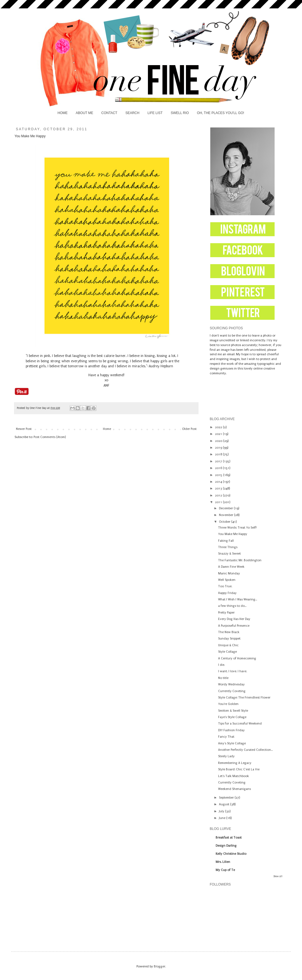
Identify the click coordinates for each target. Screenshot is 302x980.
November (226, 515)
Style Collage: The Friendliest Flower (244, 698)
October (225, 522)
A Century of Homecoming (237, 658)
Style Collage (227, 652)
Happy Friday (227, 593)
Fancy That (226, 737)
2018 (219, 454)
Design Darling (226, 846)
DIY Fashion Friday (231, 730)
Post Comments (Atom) (50, 437)
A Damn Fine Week (231, 567)
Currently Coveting (232, 691)
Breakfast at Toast (229, 838)
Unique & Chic (228, 645)
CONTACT (109, 113)
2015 (219, 475)
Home (107, 429)
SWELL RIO (180, 113)
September (227, 798)
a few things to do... (232, 606)
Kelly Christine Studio (231, 854)
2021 (219, 434)
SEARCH (132, 113)
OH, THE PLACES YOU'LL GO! (220, 113)
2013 (219, 488)
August (225, 804)
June (223, 818)
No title (223, 678)
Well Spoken (227, 580)
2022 (219, 427)
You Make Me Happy (233, 534)
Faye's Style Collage (232, 717)
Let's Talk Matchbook (233, 776)
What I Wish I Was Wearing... (238, 599)
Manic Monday (229, 573)
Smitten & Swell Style (233, 711)
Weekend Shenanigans (234, 789)
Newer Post (24, 429)
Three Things (228, 547)
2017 (219, 461)
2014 (219, 482)
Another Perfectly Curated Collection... (245, 750)
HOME (63, 113)
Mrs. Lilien (223, 862)
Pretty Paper (226, 613)
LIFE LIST (155, 113)
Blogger (160, 966)
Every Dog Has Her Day (234, 619)
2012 (219, 495)
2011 (219, 502)
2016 (219, 468)
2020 (219, 441)
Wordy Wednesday (231, 684)
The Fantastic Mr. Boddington (240, 560)
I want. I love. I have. (233, 671)
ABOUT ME (84, 113)
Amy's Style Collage (232, 743)
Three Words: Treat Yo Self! (237, 528)
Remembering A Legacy (235, 763)
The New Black (229, 632)
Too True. (225, 586)
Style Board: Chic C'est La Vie (239, 769)
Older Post (189, 429)
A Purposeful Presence (234, 626)
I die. (221, 665)
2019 (219, 448)
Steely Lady (226, 756)
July (222, 811)
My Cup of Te (225, 870)
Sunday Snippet (229, 639)
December (226, 508)
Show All (278, 876)
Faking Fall (226, 541)
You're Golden (228, 704)
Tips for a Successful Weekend (240, 724)
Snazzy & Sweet (229, 554)
